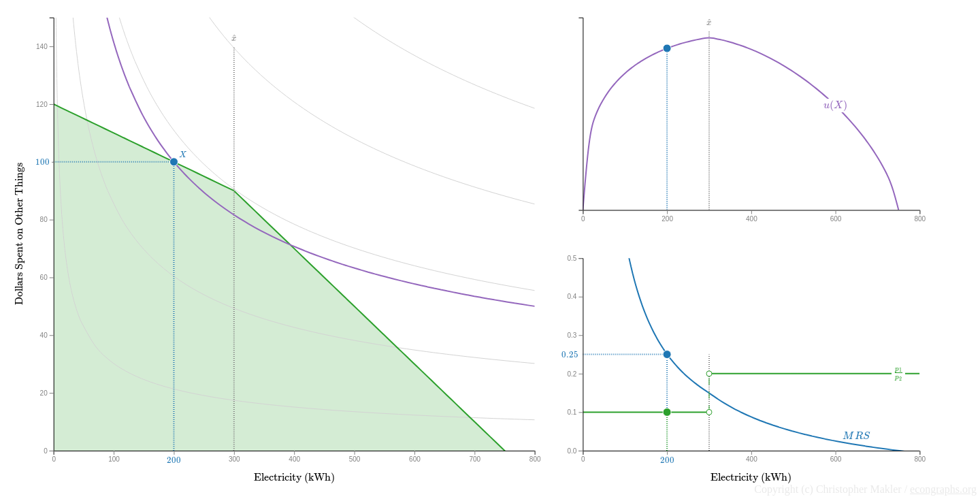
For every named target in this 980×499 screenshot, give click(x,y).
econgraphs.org (943, 489)
